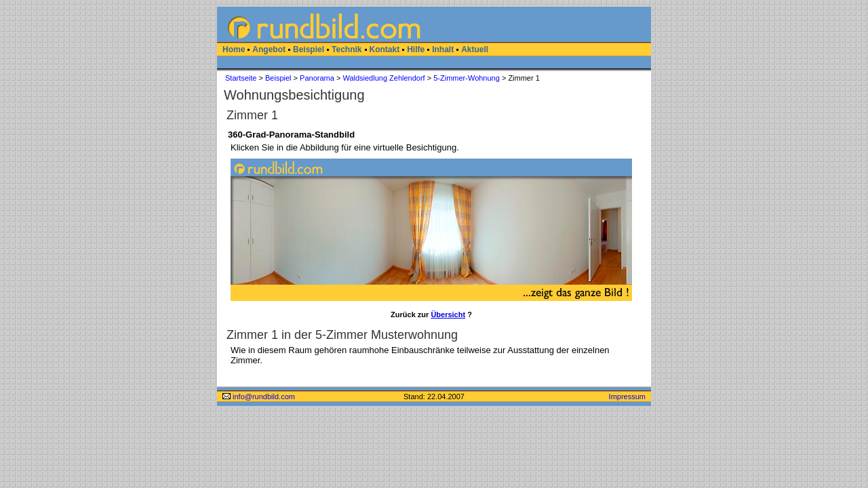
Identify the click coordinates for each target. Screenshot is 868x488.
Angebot (269, 49)
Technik (347, 49)
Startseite (241, 78)
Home (234, 49)
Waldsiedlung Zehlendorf (383, 78)
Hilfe (416, 49)
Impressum (627, 396)
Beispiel (309, 49)
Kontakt (385, 49)
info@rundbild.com (259, 396)
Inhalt (443, 49)
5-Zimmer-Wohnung (467, 78)
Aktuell (475, 49)
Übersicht (448, 314)
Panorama (317, 78)
